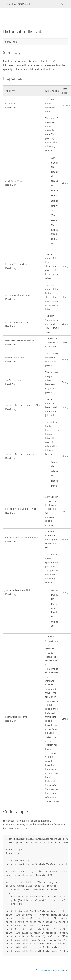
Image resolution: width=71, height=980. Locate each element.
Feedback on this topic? (54, 970)
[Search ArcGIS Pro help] (33, 4)
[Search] (63, 4)
